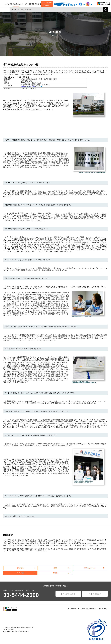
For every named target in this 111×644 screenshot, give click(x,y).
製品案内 (16, 3)
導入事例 (20, 573)
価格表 (55, 573)
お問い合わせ (47, 2)
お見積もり (47, 4)
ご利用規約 (89, 609)
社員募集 (32, 3)
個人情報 (73, 609)
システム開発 (8, 3)
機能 (55, 568)
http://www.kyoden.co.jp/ (30, 87)
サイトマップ (103, 609)
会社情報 (38, 3)
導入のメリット (90, 568)
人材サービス (24, 3)
